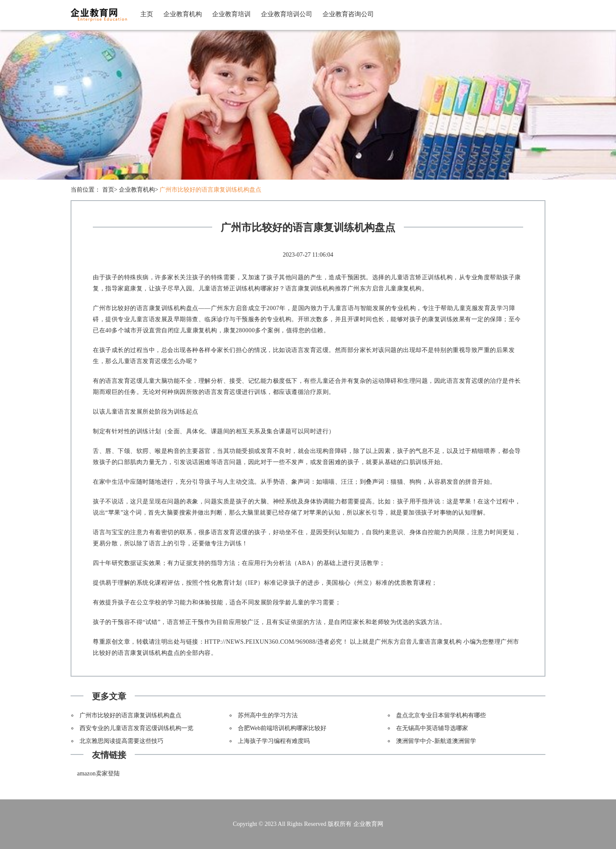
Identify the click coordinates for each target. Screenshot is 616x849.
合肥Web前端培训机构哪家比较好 (282, 728)
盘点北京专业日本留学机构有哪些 (441, 715)
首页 (108, 190)
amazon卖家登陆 (98, 774)
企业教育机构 (183, 14)
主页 (147, 14)
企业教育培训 (231, 14)
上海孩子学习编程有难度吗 (274, 741)
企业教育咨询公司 (348, 14)
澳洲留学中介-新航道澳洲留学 (436, 741)
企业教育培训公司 (287, 14)
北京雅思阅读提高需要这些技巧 (121, 741)
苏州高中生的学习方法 (268, 715)
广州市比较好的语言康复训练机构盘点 (210, 190)
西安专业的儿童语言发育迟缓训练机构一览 (136, 728)
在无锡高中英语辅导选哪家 (432, 728)
